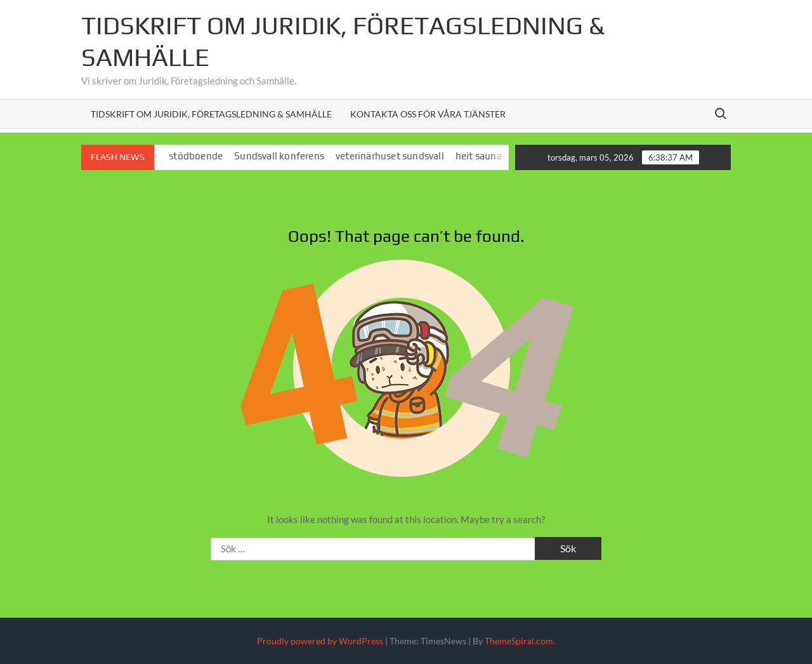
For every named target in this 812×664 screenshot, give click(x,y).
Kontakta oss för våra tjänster (428, 114)
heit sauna (484, 156)
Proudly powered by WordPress (320, 641)
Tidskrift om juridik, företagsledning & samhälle (211, 114)
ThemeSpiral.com (519, 641)
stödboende (201, 156)
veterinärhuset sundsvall (395, 156)
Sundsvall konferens (284, 156)
